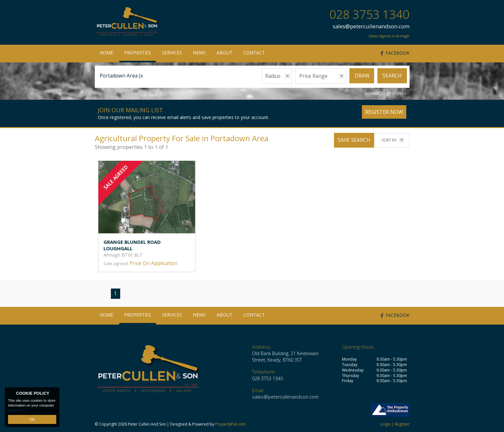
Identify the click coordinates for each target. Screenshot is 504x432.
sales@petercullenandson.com (371, 26)
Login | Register (395, 424)
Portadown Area (122, 76)
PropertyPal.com (230, 424)
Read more (17, 411)
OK (32, 419)
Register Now (384, 112)
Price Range (313, 76)
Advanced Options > (386, 93)
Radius (273, 76)
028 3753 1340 (369, 14)
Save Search (354, 140)
